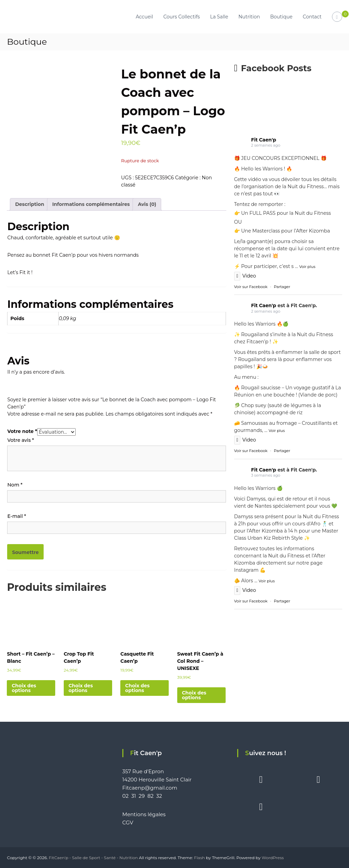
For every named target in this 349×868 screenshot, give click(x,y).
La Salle (219, 17)
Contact (312, 17)
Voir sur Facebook (251, 287)
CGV (128, 822)
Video (245, 276)
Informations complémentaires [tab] (91, 204)
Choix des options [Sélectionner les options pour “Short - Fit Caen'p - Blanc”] (24, 688)
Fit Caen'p (264, 140)
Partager (282, 287)
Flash (199, 858)
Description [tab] (29, 204)
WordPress (273, 858)
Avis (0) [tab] (147, 204)
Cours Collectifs (181, 17)
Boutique (282, 17)
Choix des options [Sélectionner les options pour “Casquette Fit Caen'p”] (137, 688)
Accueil (144, 17)
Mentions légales (144, 814)
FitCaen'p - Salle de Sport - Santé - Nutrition (93, 858)
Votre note (22, 431)
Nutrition (249, 17)
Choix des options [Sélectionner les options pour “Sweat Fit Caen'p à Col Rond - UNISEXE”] (194, 695)
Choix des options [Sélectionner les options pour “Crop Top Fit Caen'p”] (81, 688)
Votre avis (20, 440)
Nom (15, 485)
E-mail (17, 516)
